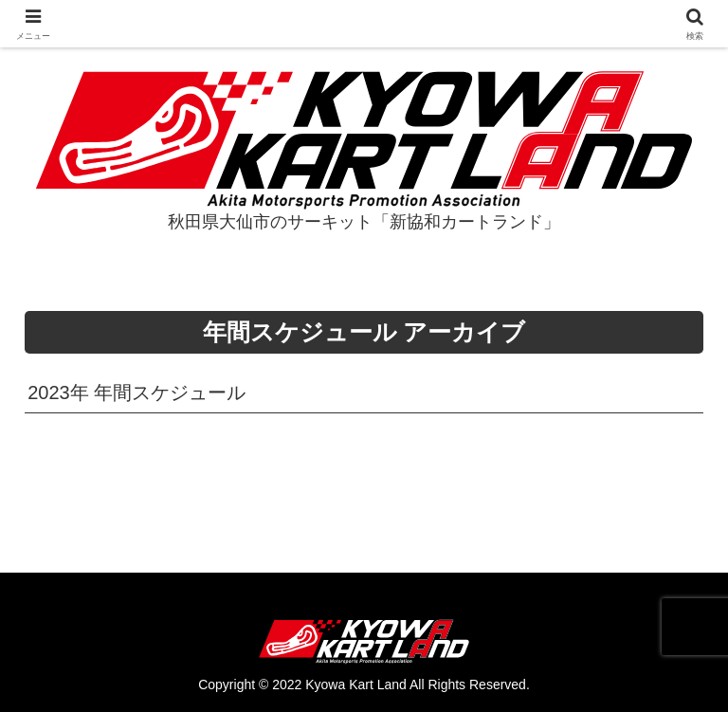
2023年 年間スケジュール (136, 393)
